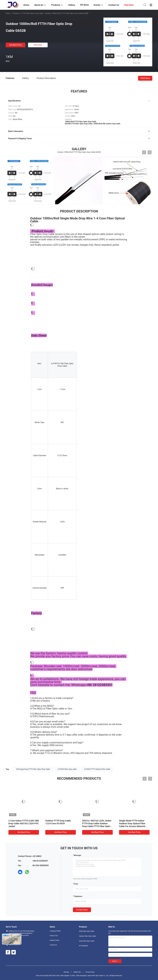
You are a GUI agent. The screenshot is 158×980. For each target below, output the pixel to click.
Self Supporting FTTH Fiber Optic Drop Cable (33, 769)
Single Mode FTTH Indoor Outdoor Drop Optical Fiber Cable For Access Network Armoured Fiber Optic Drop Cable (132, 826)
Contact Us (53, 945)
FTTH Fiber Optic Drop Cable (32, 13)
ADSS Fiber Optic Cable (87, 931)
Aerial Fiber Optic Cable (87, 941)
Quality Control (55, 940)
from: (76, 884)
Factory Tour (54, 936)
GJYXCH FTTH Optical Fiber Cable (97, 769)
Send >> (115, 961)
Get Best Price (16, 45)
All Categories (84, 946)
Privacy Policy (90, 972)
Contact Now (82, 910)
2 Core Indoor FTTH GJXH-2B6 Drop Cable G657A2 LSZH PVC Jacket (24, 823)
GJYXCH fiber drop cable (67, 769)
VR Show (84, 5)
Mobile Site (77, 972)
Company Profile (55, 931)
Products (16, 13)
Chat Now (38, 45)
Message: (78, 855)
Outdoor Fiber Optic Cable (87, 936)
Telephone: (78, 896)
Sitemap (66, 972)
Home (8, 13)
